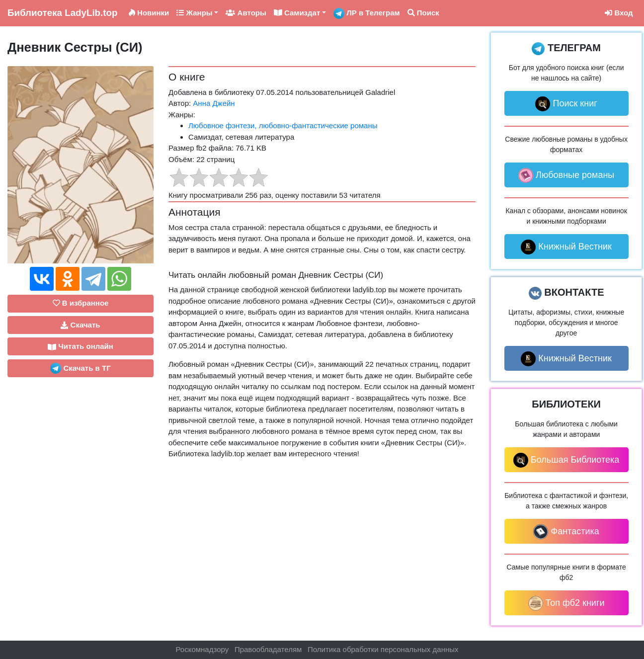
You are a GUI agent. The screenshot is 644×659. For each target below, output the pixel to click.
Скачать (80, 325)
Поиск (423, 13)
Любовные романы (566, 175)
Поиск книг (566, 104)
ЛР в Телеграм (367, 13)
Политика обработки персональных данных (383, 649)
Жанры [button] (194, 13)
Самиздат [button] (297, 13)
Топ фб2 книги (566, 603)
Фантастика (566, 532)
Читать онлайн (80, 346)
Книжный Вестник (566, 247)
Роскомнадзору (202, 649)
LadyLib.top (62, 13)
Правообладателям (268, 649)
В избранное (81, 303)
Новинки (149, 13)
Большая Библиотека (566, 460)
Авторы (246, 13)
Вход (619, 13)
